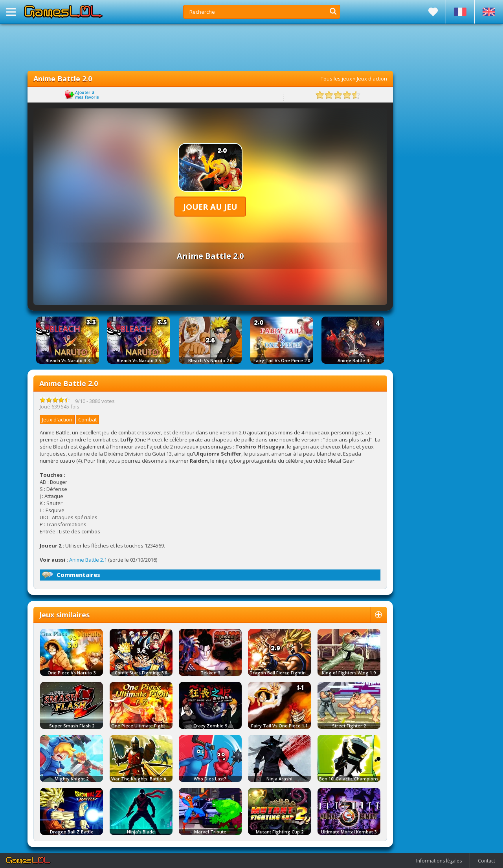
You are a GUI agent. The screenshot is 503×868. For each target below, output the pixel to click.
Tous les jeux (336, 79)
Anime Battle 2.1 (88, 560)
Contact (486, 861)
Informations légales (439, 861)
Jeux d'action (372, 79)
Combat (87, 419)
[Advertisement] (210, 47)
